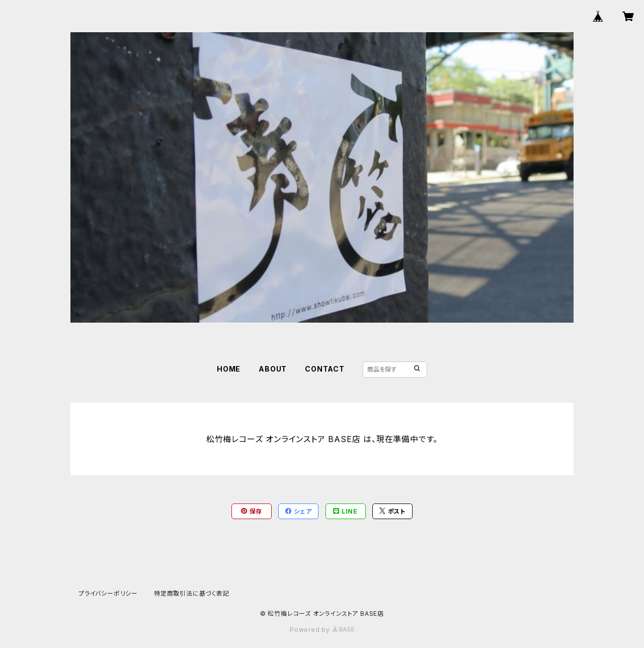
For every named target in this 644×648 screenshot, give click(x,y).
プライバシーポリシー (108, 593)
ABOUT (273, 369)
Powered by (322, 630)
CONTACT (325, 369)
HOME (229, 369)
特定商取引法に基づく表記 (192, 593)
